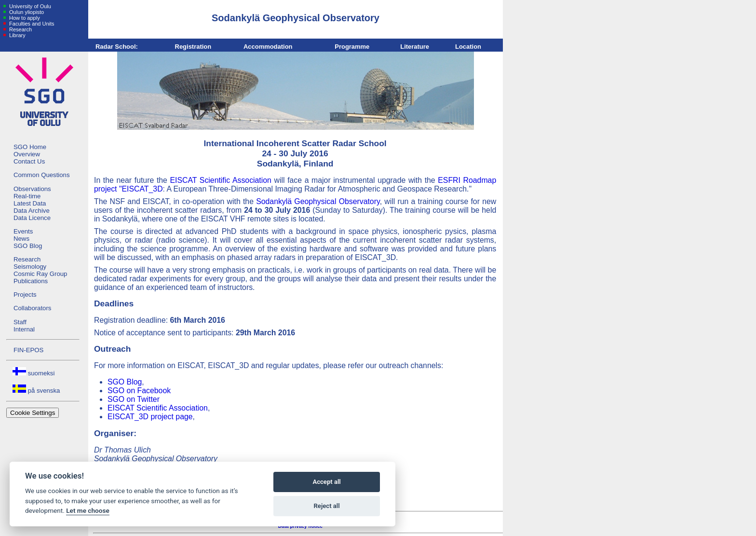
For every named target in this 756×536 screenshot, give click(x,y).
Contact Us (29, 161)
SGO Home (30, 147)
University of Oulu (29, 6)
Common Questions (42, 175)
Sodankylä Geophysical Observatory (318, 201)
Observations (32, 189)
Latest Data (30, 203)
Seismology (30, 267)
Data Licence (32, 218)
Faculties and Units (31, 24)
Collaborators (32, 308)
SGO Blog (28, 246)
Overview (27, 154)
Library (17, 35)
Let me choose (88, 510)
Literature (415, 47)
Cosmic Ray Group (40, 274)
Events (23, 231)
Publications (31, 281)
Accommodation (268, 47)
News (21, 239)
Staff (20, 322)
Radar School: (117, 47)
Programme (352, 47)
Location (468, 47)
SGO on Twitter (134, 399)
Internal (24, 329)
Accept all (326, 482)
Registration (193, 47)
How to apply (24, 18)
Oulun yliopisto (26, 12)
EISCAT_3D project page (150, 417)
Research (20, 29)
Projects (25, 295)
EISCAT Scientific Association (221, 180)
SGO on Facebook (139, 391)
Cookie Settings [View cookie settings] (33, 413)
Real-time (27, 196)
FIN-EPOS (28, 350)
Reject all (327, 506)
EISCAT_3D (142, 189)
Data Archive (32, 211)
